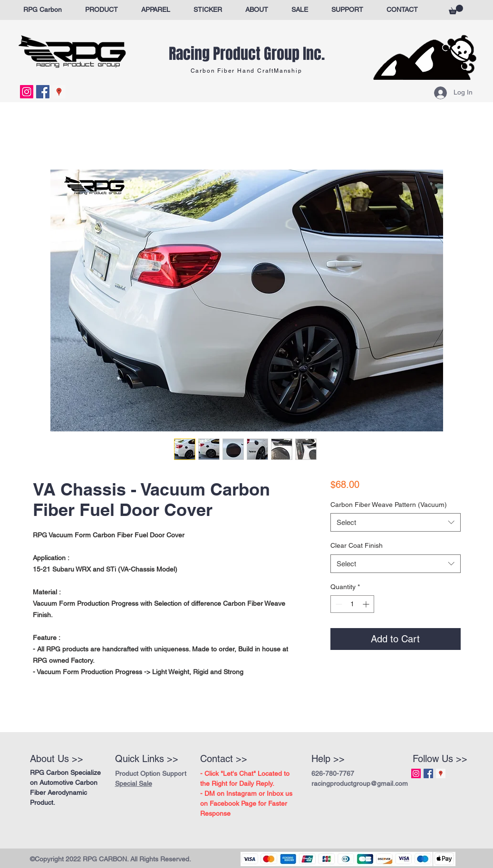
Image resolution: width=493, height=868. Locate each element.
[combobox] (395, 522)
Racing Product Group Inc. (247, 54)
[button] (456, 10)
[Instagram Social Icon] (27, 92)
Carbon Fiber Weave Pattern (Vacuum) (389, 505)
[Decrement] (338, 604)
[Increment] (367, 604)
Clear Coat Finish (357, 545)
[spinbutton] (352, 604)
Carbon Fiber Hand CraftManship (246, 71)
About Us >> (57, 759)
